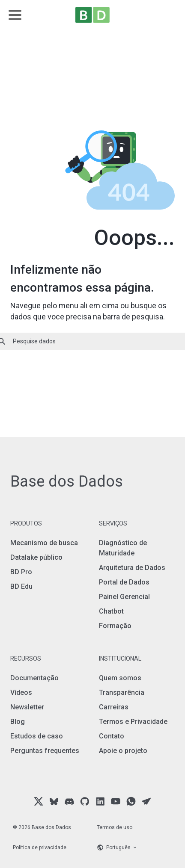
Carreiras (114, 707)
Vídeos (21, 692)
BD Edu (21, 586)
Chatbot (111, 611)
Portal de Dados (124, 582)
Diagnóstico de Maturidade (123, 548)
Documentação (34, 678)
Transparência (122, 692)
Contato (112, 736)
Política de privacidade (40, 847)
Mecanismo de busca (44, 543)
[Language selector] (134, 847)
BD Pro (21, 572)
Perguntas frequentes (45, 751)
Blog (18, 722)
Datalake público (36, 557)
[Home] (92, 15)
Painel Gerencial (124, 597)
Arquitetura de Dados (132, 568)
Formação (115, 626)
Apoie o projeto (123, 751)
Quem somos (120, 678)
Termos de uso (115, 827)
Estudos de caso (37, 736)
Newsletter (27, 707)
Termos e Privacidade (133, 722)
